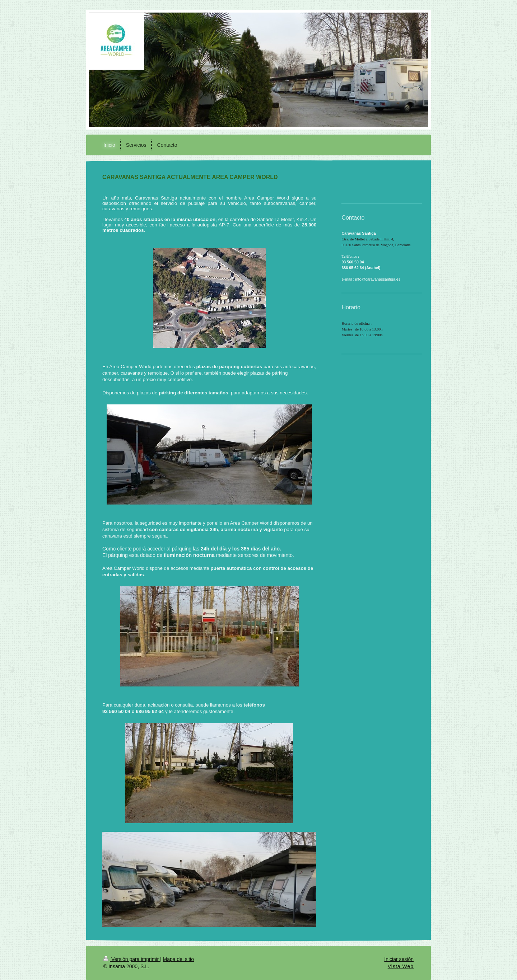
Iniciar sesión (399, 959)
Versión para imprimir (132, 959)
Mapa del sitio (178, 959)
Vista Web (401, 966)
